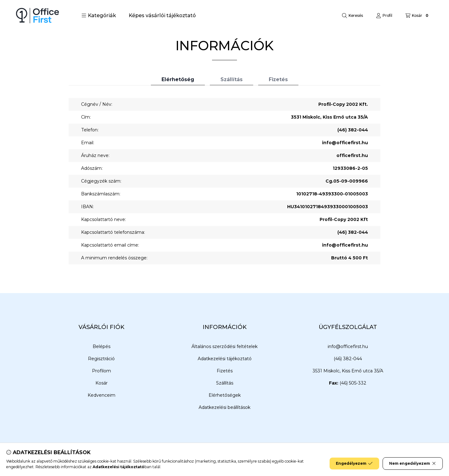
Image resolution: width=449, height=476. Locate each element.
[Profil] (384, 16)
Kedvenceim (101, 395)
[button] (99, 16)
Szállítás (225, 383)
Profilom (101, 371)
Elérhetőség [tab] (178, 79)
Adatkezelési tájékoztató (225, 359)
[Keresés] (352, 16)
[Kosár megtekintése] (418, 16)
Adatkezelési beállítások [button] (224, 407)
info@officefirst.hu (345, 143)
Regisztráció (101, 359)
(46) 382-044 (353, 130)
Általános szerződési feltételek (224, 346)
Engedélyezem (354, 464)
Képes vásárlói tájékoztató (162, 15)
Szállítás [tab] (232, 79)
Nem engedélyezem (413, 464)
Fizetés (225, 371)
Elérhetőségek (225, 395)
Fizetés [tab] (278, 79)
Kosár (101, 383)
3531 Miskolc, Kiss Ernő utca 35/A (348, 371)
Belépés (101, 346)
